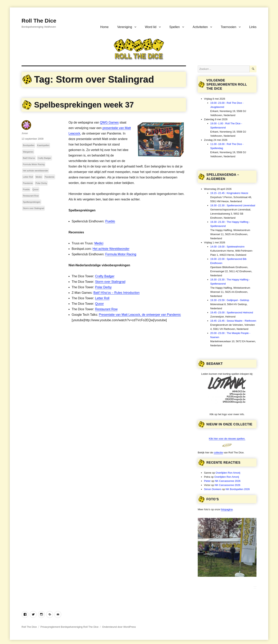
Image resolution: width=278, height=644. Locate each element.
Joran (25, 133)
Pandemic (50, 177)
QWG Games (109, 122)
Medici (99, 243)
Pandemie (28, 183)
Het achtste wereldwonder (36, 171)
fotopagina (227, 509)
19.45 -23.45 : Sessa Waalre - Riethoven (233, 321)
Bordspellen (29, 145)
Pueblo (110, 221)
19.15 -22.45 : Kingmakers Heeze (229, 193)
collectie (218, 453)
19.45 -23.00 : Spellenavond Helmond (232, 312)
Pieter (207, 481)
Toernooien (228, 27)
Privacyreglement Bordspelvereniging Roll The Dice (69, 627)
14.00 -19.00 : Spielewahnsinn (227, 247)
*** (255, 587)
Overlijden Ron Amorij (228, 473)
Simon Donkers (213, 489)
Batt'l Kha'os (29, 158)
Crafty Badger (105, 276)
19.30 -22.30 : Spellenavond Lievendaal (233, 205)
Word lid (151, 27)
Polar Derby (103, 287)
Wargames (28, 152)
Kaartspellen (43, 145)
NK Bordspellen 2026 (238, 489)
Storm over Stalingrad (110, 282)
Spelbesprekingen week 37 (84, 105)
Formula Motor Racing (121, 254)
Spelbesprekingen (32, 202)
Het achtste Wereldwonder (111, 249)
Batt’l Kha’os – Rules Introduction (116, 293)
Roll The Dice (39, 21)
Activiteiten (200, 27)
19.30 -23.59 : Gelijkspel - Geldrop (230, 300)
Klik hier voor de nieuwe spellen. (227, 439)
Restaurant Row (106, 309)
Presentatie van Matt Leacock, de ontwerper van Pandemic (140, 315)
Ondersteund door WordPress (119, 627)
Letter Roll (102, 298)
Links (253, 27)
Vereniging (125, 27)
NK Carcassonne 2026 (228, 481)
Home (104, 27)
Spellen (175, 27)
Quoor (99, 304)
